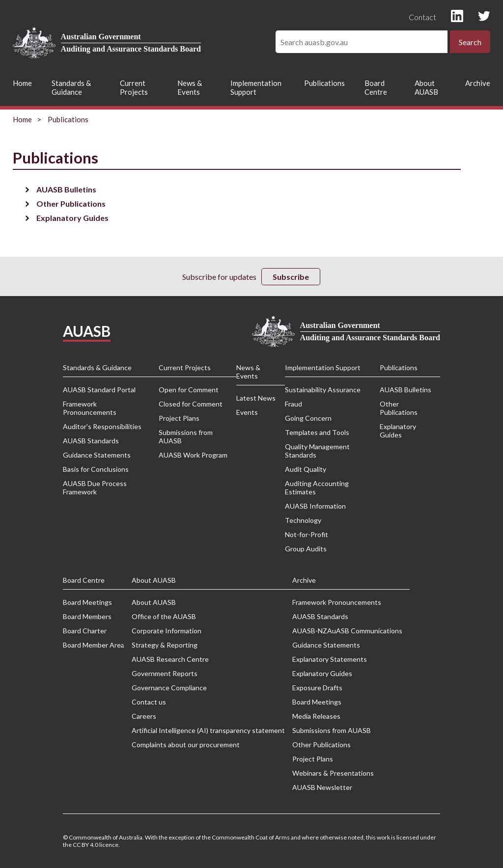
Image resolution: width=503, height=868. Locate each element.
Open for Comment (189, 390)
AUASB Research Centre (170, 659)
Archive (478, 83)
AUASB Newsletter (322, 787)
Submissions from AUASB (186, 436)
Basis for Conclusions (96, 469)
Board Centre (376, 87)
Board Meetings (87, 602)
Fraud (293, 404)
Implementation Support (256, 87)
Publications (324, 83)
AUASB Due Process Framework (95, 488)
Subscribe (291, 277)
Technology (303, 520)
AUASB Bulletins (66, 189)
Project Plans (179, 418)
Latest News (256, 398)
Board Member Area (94, 645)
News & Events (190, 87)
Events (247, 412)
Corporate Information (167, 631)
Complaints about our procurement (186, 745)
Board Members (87, 616)
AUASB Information (315, 506)
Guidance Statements (97, 455)
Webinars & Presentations (333, 773)
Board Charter (85, 631)
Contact (422, 17)
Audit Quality (306, 469)
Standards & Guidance (71, 87)
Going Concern (308, 418)
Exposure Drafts (317, 688)
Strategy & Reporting (165, 645)
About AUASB (426, 87)
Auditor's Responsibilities (102, 426)
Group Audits (306, 549)
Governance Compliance (169, 688)
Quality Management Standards (317, 451)
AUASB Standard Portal (99, 390)
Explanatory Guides (72, 218)
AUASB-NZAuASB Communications (347, 631)
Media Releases (316, 716)
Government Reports (165, 673)
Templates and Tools (317, 432)
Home (22, 83)
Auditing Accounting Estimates (317, 488)
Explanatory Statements (330, 659)
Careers (144, 716)
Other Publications (71, 203)
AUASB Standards (91, 441)
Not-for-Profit (307, 534)
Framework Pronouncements (90, 408)
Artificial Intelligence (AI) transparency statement (208, 730)
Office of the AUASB (164, 616)
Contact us (149, 702)
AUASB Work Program (193, 455)
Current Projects (134, 87)
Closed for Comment (191, 404)
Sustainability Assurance (323, 390)
